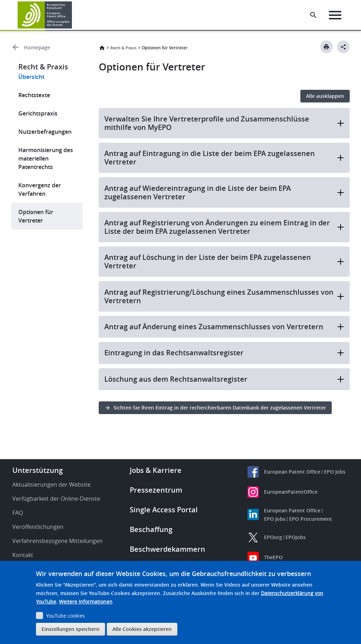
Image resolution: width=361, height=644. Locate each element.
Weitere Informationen (86, 602)
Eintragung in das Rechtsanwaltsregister (224, 353)
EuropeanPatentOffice (291, 492)
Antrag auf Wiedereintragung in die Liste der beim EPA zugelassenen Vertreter (224, 192)
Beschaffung (151, 529)
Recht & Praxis (123, 48)
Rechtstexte (34, 95)
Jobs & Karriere (156, 470)
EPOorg (273, 537)
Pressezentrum (156, 490)
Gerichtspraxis (38, 113)
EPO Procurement (311, 519)
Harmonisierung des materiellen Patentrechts (46, 158)
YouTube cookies (66, 616)
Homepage (37, 47)
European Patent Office (292, 472)
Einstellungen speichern (71, 629)
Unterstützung (38, 470)
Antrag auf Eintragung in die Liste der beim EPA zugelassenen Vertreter (224, 158)
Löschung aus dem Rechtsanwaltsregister (224, 379)
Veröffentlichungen (38, 527)
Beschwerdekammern (167, 549)
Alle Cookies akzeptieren (142, 629)
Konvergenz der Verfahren (40, 189)
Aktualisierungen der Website (51, 484)
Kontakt (23, 555)
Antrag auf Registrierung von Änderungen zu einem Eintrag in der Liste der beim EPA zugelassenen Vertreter (224, 227)
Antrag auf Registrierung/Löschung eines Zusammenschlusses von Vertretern (224, 296)
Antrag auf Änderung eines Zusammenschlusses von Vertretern (224, 327)
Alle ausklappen (325, 96)
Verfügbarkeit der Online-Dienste (56, 499)
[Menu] (335, 15)
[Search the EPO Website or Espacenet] (313, 15)
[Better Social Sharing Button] (343, 47)
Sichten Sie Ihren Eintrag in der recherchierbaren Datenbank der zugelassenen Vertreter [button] (220, 408)
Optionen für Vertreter (36, 216)
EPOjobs (296, 537)
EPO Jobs (335, 472)
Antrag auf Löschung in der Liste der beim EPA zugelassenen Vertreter (224, 261)
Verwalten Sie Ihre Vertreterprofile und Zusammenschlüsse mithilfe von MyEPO (224, 123)
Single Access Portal (164, 510)
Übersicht (31, 77)
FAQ (18, 513)
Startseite (102, 48)
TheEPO (273, 557)
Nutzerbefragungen (45, 132)
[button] (73, 15)
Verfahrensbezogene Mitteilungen (57, 541)
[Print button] (326, 47)
